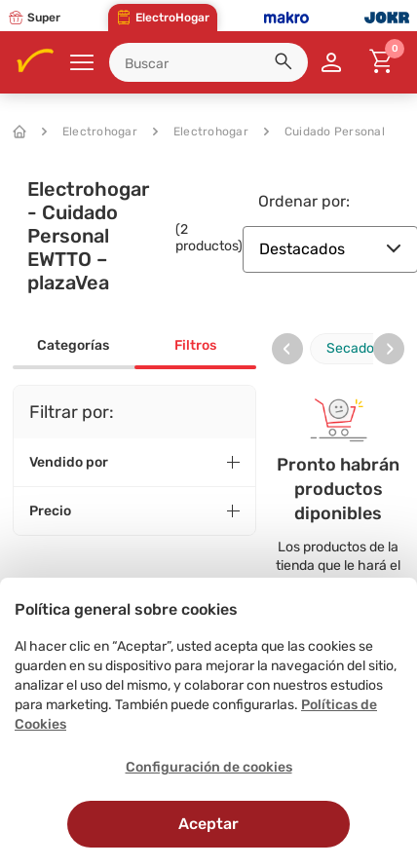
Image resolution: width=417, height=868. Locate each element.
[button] (286, 64)
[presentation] (287, 349)
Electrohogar (90, 132)
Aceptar (208, 824)
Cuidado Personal (324, 132)
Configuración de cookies (209, 767)
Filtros (195, 345)
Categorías (73, 345)
